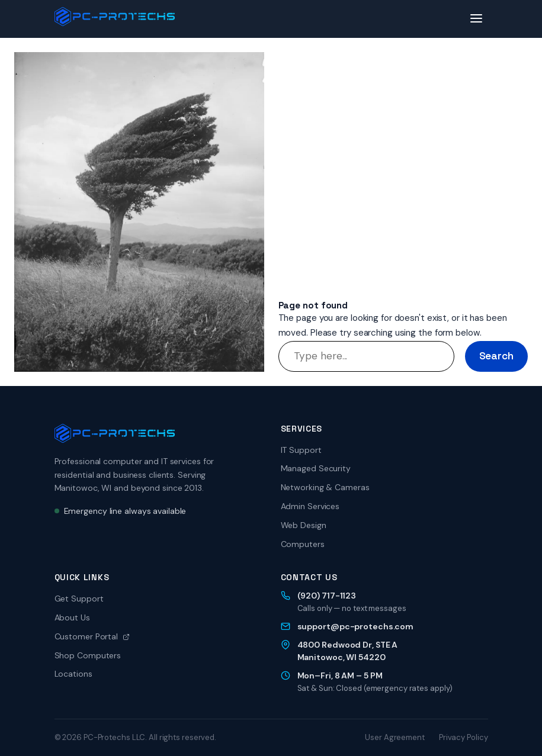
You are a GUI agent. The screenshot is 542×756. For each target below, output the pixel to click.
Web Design (304, 525)
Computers (303, 544)
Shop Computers (88, 655)
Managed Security (316, 468)
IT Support (301, 450)
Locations (73, 674)
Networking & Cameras (325, 487)
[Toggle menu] (476, 19)
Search (496, 356)
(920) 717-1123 (327, 596)
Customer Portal (92, 636)
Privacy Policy (464, 737)
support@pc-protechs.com (356, 626)
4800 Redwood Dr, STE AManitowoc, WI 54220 (348, 651)
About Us (72, 617)
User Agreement (395, 737)
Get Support (79, 599)
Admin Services (310, 506)
